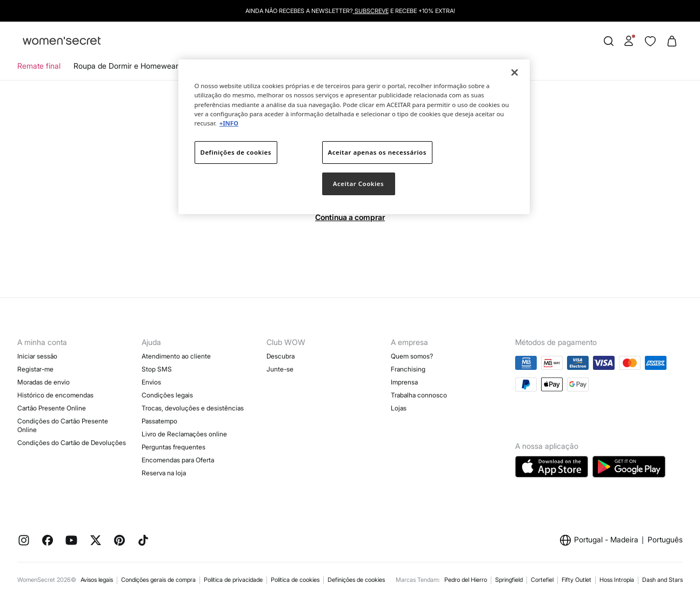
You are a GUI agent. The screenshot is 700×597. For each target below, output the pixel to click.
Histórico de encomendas (55, 395)
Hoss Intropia (617, 580)
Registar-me (35, 369)
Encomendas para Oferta (178, 460)
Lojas (399, 408)
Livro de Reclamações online (184, 434)
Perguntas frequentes (174, 447)
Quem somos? (412, 356)
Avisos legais (97, 580)
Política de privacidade (233, 580)
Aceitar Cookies (358, 184)
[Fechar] (515, 72)
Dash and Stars (662, 580)
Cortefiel (542, 580)
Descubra (281, 356)
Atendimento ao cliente (176, 356)
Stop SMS (157, 369)
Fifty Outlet (576, 580)
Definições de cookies (356, 580)
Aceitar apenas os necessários (377, 152)
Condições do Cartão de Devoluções (72, 443)
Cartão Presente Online (52, 408)
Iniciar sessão (37, 356)
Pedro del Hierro (466, 580)
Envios (151, 382)
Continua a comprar (350, 217)
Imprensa (404, 382)
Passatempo (159, 421)
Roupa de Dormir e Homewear (126, 66)
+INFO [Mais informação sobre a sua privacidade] (229, 123)
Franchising (408, 369)
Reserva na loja (164, 473)
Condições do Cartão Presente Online (63, 425)
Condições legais (167, 395)
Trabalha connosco (419, 395)
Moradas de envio (44, 382)
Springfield (509, 580)
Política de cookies (295, 580)
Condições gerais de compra (158, 580)
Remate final (39, 66)
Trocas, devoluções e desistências (193, 408)
